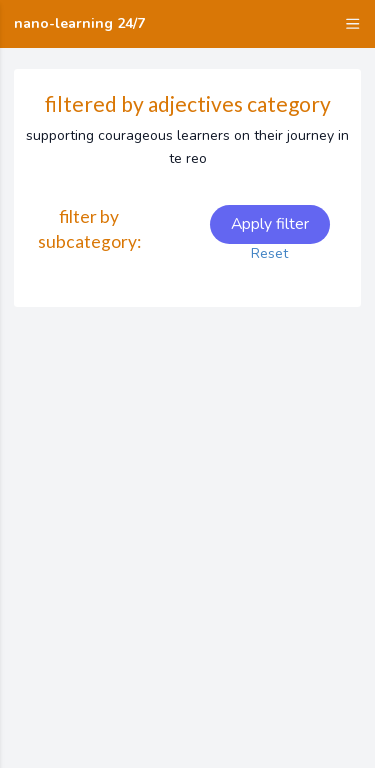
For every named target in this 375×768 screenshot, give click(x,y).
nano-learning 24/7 (79, 23)
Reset (269, 253)
